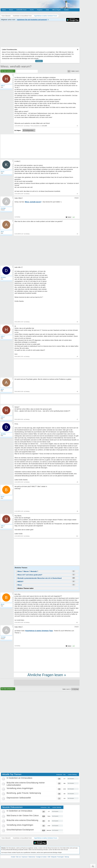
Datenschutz (32, 857)
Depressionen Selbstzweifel (19, 798)
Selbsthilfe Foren (21, 10)
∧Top (93, 866)
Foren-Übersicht (6, 838)
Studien (66, 10)
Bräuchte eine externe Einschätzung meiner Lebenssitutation (33, 820)
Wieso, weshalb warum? (16, 66)
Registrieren (65, 13)
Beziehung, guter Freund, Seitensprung (24, 793)
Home (4, 10)
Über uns (18, 857)
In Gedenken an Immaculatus (19, 778)
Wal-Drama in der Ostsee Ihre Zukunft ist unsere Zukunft (31, 816)
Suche (32, 10)
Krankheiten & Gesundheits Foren (22, 838)
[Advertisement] (47, 552)
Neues (11, 10)
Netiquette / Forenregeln (57, 857)
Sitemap (67, 857)
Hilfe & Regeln (56, 10)
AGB (49, 857)
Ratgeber (40, 10)
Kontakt (13, 857)
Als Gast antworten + (8, 71)
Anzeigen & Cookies (41, 857)
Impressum (25, 857)
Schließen (39, 61)
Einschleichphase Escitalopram (20, 830)
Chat (47, 10)
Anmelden (75, 13)
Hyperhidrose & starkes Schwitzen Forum (46, 838)
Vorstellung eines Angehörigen (20, 788)
